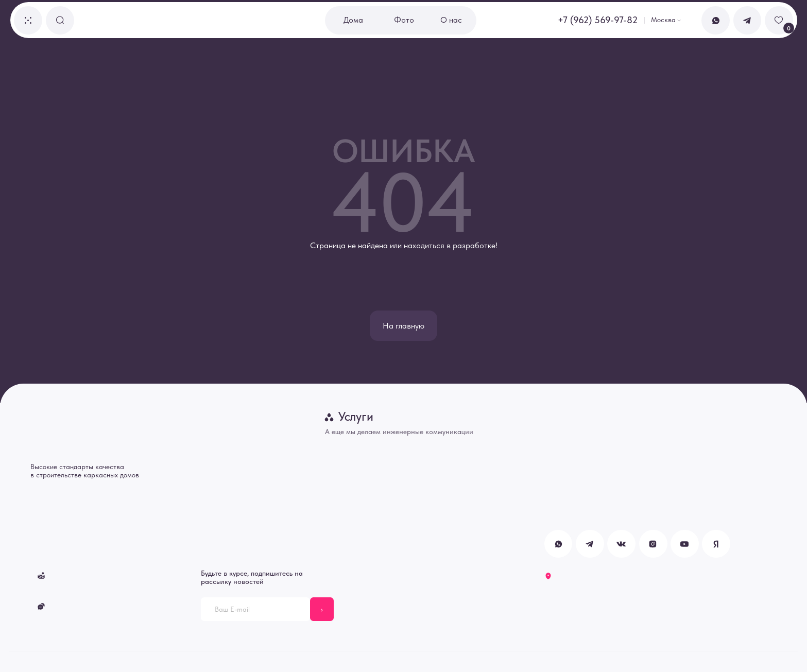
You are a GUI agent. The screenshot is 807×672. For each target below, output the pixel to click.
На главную (403, 326)
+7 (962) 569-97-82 (598, 20)
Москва (663, 20)
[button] (28, 20)
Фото (404, 20)
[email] (255, 609)
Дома (353, 20)
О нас (451, 20)
